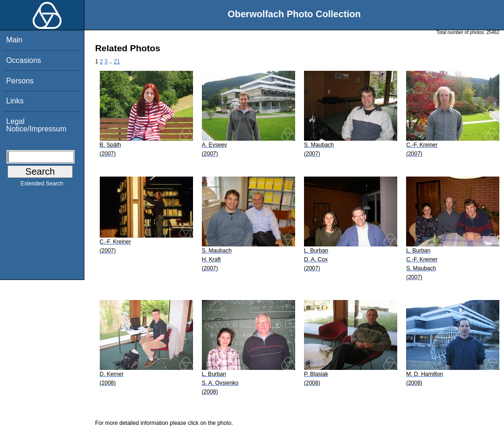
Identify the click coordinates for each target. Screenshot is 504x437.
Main (14, 40)
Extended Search (42, 185)
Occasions (24, 60)
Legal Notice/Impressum (36, 125)
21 (117, 61)
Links (15, 101)
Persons (20, 81)
